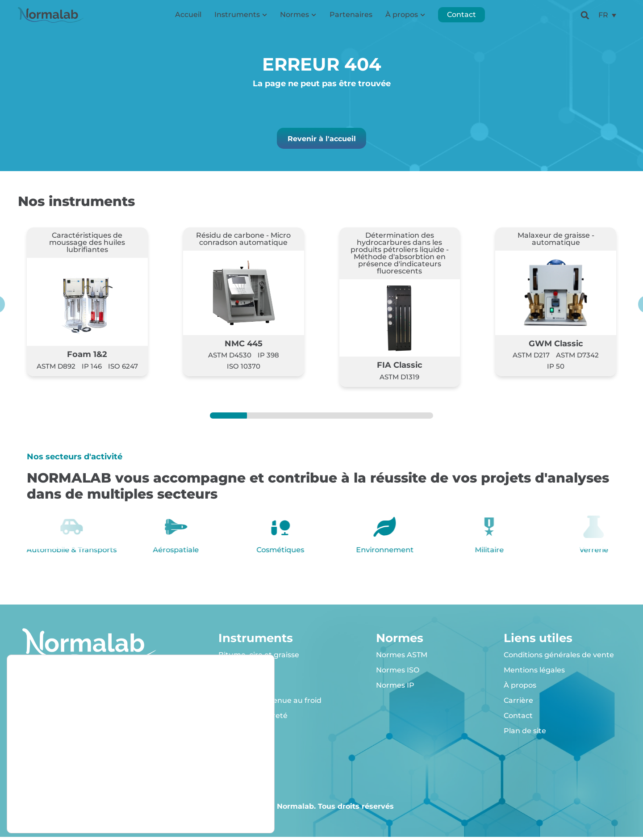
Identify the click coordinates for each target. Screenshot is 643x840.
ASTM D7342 (577, 359)
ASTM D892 (56, 369)
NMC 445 (244, 346)
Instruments (241, 20)
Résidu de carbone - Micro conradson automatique (243, 242)
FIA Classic (400, 368)
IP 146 (92, 369)
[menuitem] (607, 20)
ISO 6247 (123, 369)
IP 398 (268, 359)
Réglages (222, 811)
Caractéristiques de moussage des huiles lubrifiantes (87, 246)
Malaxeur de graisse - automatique (556, 242)
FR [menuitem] (603, 20)
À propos (405, 20)
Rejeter (222, 792)
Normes (298, 20)
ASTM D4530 (230, 359)
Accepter (222, 773)
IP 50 (556, 369)
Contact (461, 20)
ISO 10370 (244, 369)
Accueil (188, 20)
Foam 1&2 (87, 358)
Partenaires (351, 20)
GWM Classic (556, 346)
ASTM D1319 (399, 380)
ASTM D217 (531, 359)
